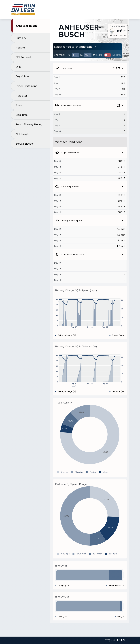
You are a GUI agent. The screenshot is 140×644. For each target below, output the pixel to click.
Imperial (98, 55)
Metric (117, 55)
